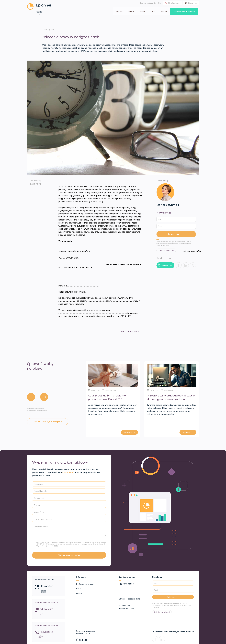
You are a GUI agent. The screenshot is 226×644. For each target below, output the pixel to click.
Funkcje (131, 11)
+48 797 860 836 (126, 584)
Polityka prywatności (85, 584)
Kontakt (164, 11)
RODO (56, 546)
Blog (153, 11)
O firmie (119, 11)
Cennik (143, 11)
